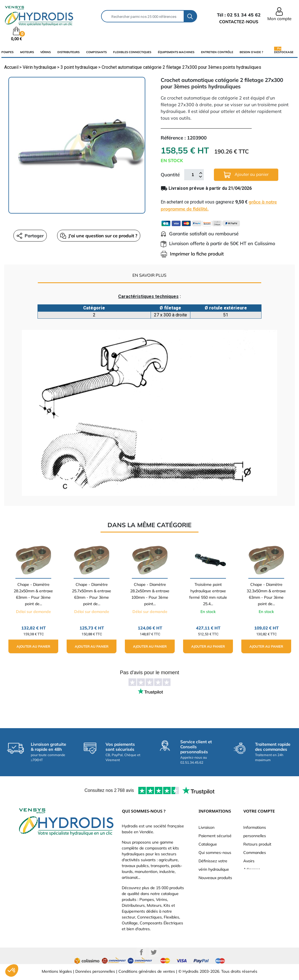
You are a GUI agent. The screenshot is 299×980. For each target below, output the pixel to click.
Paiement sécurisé (215, 836)
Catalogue (208, 844)
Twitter (154, 952)
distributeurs (68, 52)
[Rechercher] (143, 16)
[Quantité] (193, 175)
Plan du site (209, 886)
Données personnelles (95, 971)
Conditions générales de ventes (147, 971)
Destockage (284, 52)
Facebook (141, 952)
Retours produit (257, 844)
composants (96, 52)
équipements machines (176, 52)
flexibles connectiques (132, 52)
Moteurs (27, 52)
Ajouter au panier (246, 175)
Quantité (170, 175)
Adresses (252, 869)
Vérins (45, 52)
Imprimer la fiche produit (192, 254)
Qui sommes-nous (215, 853)
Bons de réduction (260, 878)
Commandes (255, 853)
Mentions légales (57, 971)
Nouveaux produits (215, 878)
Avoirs (249, 861)
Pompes (7, 52)
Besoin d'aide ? (251, 52)
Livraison (206, 827)
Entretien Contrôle (217, 52)
